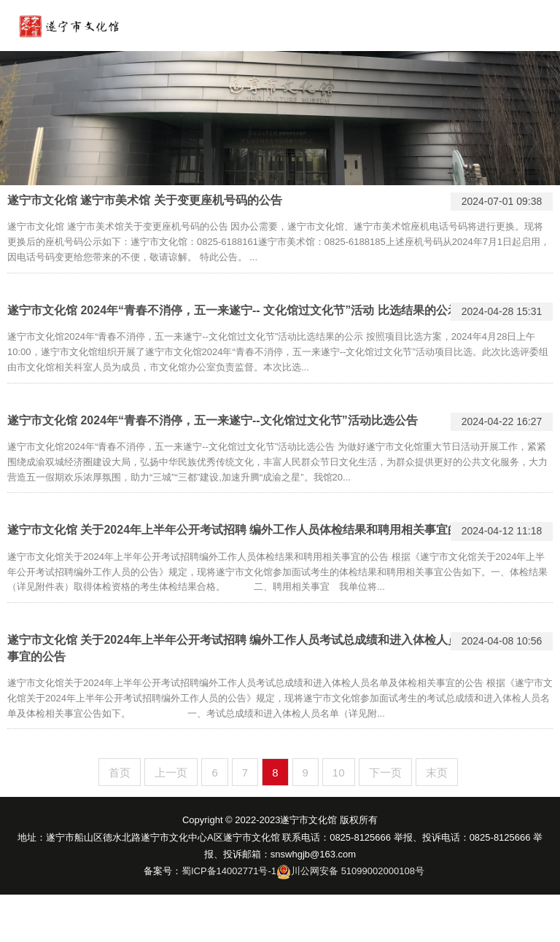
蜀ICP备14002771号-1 (229, 871)
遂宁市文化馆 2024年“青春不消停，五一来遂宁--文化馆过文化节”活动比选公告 (213, 420)
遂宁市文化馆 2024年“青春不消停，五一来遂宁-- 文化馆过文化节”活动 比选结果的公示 (233, 310)
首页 (120, 772)
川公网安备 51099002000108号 (358, 871)
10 (339, 772)
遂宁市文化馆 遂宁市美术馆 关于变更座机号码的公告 (145, 200)
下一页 (385, 772)
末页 (437, 772)
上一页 (171, 772)
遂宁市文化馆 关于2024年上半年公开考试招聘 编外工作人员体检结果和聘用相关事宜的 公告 (247, 530)
